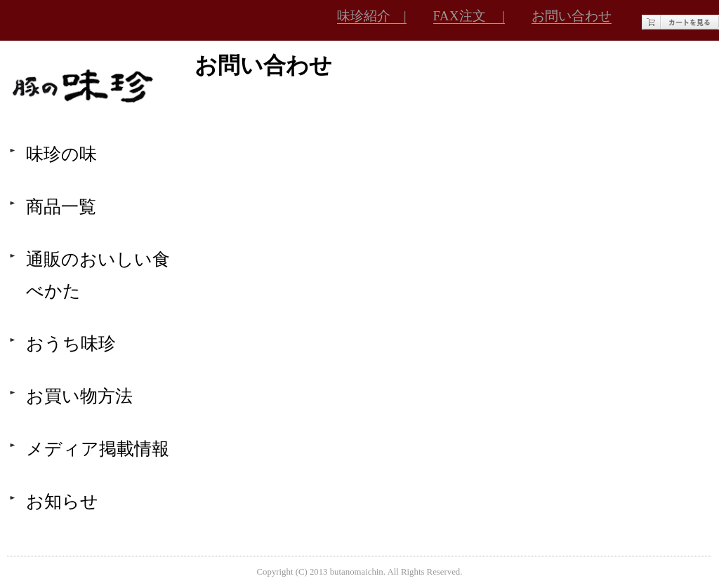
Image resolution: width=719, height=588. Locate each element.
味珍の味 (61, 154)
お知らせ (62, 501)
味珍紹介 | (372, 16)
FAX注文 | (469, 16)
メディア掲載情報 (98, 449)
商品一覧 (61, 207)
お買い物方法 (79, 396)
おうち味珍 (71, 343)
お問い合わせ (572, 16)
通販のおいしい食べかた (98, 275)
